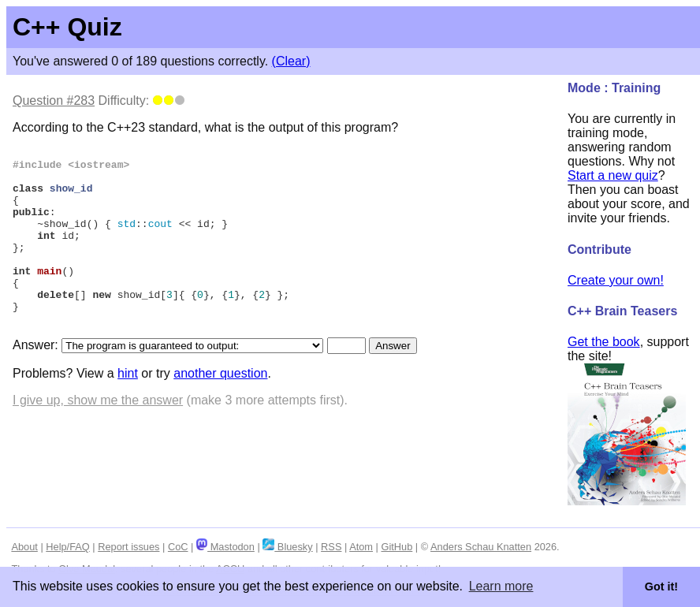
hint (128, 409)
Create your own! (616, 280)
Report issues (128, 547)
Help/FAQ (67, 547)
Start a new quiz (613, 175)
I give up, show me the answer (98, 436)
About (24, 547)
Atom (361, 547)
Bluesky (287, 547)
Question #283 (54, 101)
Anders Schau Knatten (481, 547)
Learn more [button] (501, 586)
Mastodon (225, 547)
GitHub (397, 547)
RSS (331, 547)
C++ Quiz (67, 27)
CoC (178, 547)
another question (220, 409)
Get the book (604, 342)
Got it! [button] (661, 587)
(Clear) (291, 61)
